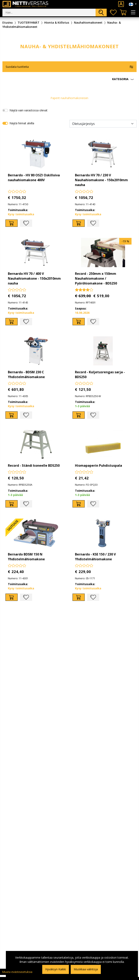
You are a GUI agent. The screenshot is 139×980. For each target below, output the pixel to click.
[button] (69, 79)
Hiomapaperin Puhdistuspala (98, 465)
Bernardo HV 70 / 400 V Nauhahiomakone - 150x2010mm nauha (34, 278)
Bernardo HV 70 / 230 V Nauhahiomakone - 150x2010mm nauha (101, 180)
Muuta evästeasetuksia (17, 972)
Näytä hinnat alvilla (22, 123)
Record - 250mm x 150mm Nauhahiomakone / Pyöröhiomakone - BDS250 (96, 278)
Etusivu (8, 22)
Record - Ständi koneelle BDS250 (34, 465)
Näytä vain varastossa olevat (28, 110)
